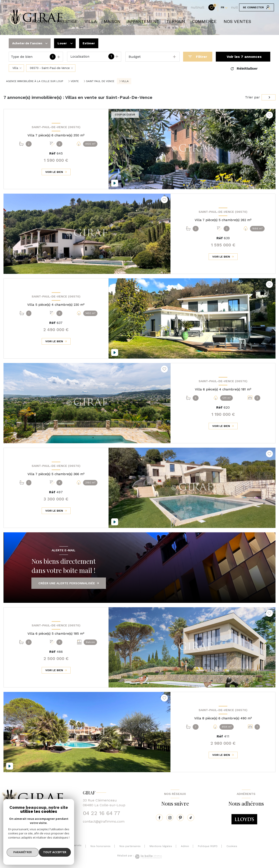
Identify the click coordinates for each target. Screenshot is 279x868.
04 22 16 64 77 (101, 813)
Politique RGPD (208, 846)
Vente (75, 81)
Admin (185, 846)
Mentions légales (161, 846)
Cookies (232, 846)
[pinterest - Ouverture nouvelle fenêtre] (180, 818)
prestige (67, 21)
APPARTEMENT (143, 21)
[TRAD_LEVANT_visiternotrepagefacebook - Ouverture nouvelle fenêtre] (159, 818)
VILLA (91, 21)
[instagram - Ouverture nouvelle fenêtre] (170, 818)
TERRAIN (176, 21)
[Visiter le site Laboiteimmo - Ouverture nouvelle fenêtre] (148, 857)
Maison (112, 21)
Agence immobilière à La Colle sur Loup (35, 81)
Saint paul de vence (100, 81)
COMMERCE (204, 21)
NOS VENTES (237, 21)
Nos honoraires (100, 846)
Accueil (41, 21)
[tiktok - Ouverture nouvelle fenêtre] (191, 818)
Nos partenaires (130, 846)
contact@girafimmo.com (104, 821)
